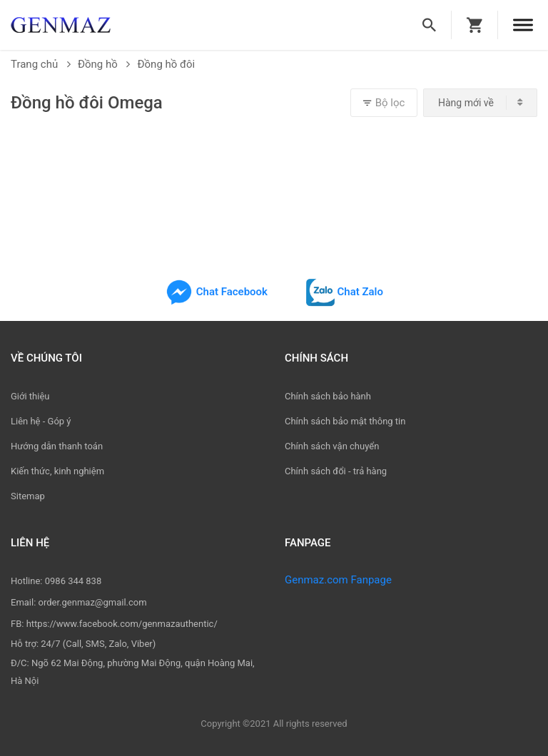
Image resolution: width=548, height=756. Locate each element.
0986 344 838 (73, 581)
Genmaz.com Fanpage (338, 580)
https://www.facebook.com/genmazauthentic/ (122, 624)
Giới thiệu (30, 396)
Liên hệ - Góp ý (41, 421)
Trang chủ (41, 64)
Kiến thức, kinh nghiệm (57, 471)
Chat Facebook (216, 292)
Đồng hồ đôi (166, 64)
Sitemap (28, 496)
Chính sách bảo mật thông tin (345, 421)
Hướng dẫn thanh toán (57, 446)
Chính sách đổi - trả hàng (336, 471)
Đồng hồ (104, 64)
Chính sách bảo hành (328, 396)
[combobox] (480, 103)
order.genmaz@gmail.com (93, 602)
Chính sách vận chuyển (332, 446)
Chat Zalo (345, 292)
